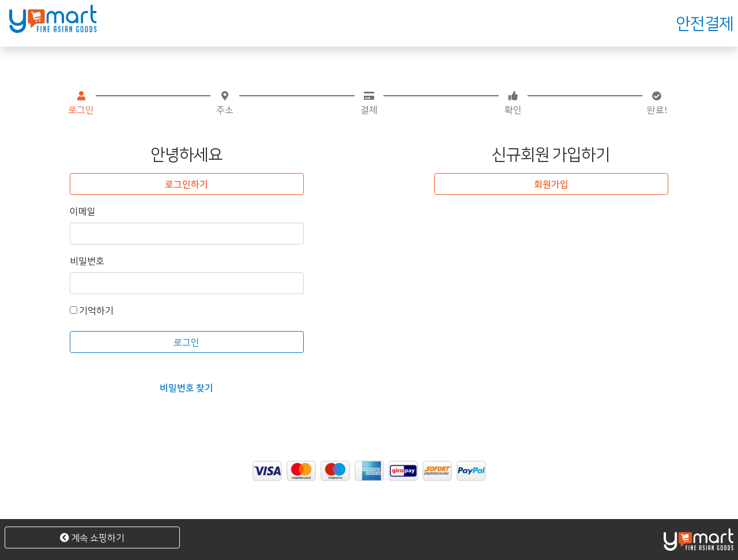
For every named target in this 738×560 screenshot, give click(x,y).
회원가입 (551, 184)
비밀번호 (87, 260)
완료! (657, 103)
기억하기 (92, 310)
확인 (513, 103)
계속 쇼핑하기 (92, 537)
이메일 (83, 211)
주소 (225, 103)
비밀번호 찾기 (187, 387)
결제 (369, 103)
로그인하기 (187, 184)
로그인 (81, 103)
